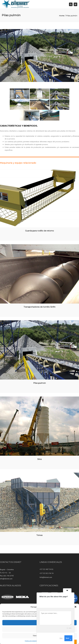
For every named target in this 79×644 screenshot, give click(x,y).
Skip (61, 638)
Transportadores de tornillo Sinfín (39, 307)
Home (62, 16)
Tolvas (39, 535)
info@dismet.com (6, 579)
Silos (40, 459)
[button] (75, 607)
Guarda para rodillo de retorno (40, 231)
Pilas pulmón (40, 383)
